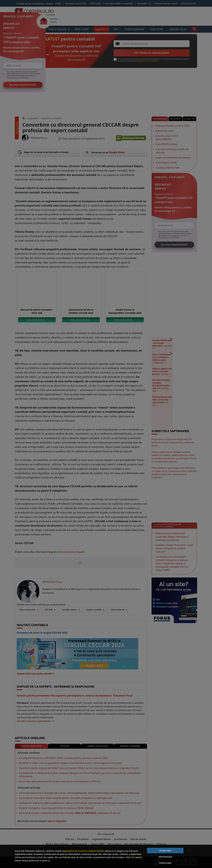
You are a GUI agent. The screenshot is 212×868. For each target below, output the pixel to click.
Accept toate (165, 851)
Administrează (165, 857)
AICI (133, 857)
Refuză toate (165, 863)
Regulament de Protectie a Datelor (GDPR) (83, 851)
